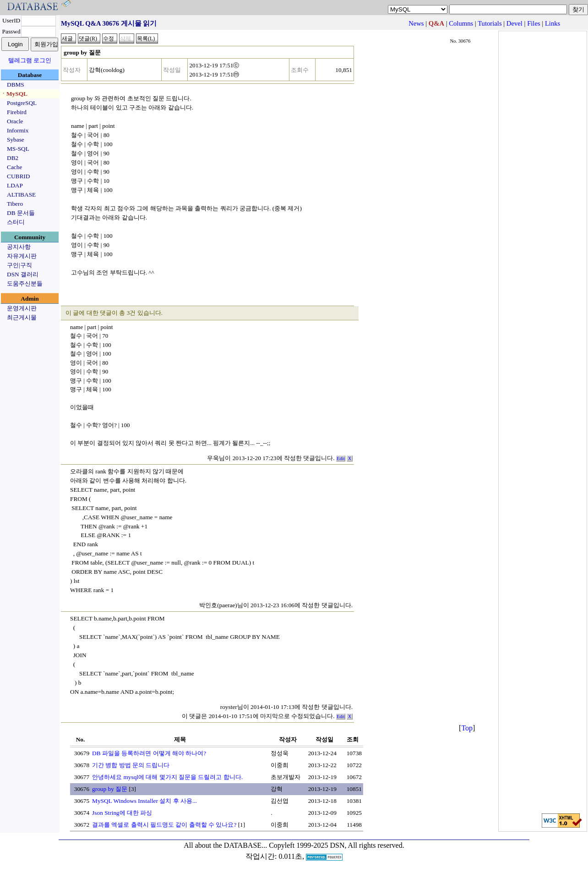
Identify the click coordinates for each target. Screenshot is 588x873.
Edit (341, 458)
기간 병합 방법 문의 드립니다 (131, 765)
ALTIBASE (21, 195)
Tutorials (490, 23)
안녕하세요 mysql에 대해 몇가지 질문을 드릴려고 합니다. (167, 777)
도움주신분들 (25, 283)
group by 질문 (110, 789)
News (416, 23)
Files (534, 23)
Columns (461, 23)
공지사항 (19, 247)
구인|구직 (19, 265)
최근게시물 (22, 317)
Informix (18, 130)
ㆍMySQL (14, 94)
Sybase (16, 140)
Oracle (15, 121)
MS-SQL (18, 149)
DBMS (16, 85)
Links (553, 23)
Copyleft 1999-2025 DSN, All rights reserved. (337, 845)
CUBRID (18, 176)
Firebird (17, 112)
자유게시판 (22, 256)
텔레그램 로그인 (30, 60)
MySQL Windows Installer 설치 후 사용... (144, 801)
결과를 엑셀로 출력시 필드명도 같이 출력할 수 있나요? (164, 825)
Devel (514, 23)
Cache (14, 167)
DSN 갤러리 (23, 274)
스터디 (16, 222)
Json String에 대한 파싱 (122, 813)
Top (467, 728)
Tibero (15, 204)
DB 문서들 (21, 213)
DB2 (13, 158)
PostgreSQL (22, 103)
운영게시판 (22, 308)
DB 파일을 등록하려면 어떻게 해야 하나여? (149, 753)
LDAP (15, 185)
